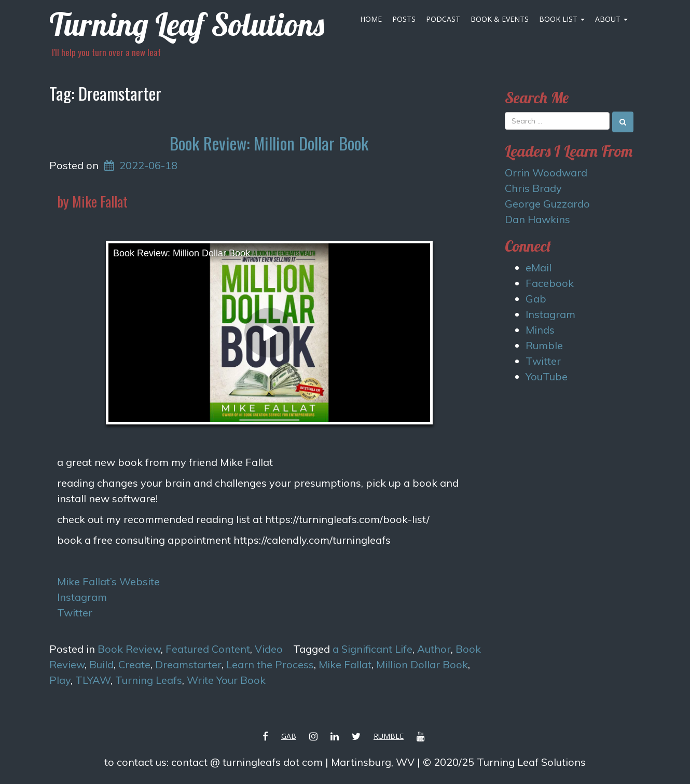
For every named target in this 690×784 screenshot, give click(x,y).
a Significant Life (372, 649)
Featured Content (208, 649)
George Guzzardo (547, 204)
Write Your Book (226, 680)
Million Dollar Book (422, 664)
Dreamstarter (188, 664)
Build (101, 664)
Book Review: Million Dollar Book (269, 143)
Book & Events (500, 19)
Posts (404, 19)
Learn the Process (270, 664)
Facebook (550, 283)
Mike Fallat (345, 664)
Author (434, 649)
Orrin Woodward (546, 173)
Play (60, 680)
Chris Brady (533, 188)
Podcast (443, 19)
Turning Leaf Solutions (187, 24)
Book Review (129, 649)
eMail (539, 267)
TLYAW (93, 680)
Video (269, 649)
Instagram (82, 597)
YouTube (547, 376)
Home (371, 19)
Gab (536, 299)
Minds (540, 330)
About (611, 19)
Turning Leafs (149, 680)
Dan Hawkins (537, 219)
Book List (562, 19)
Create (134, 664)
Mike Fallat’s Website (108, 581)
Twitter (75, 613)
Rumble (544, 345)
